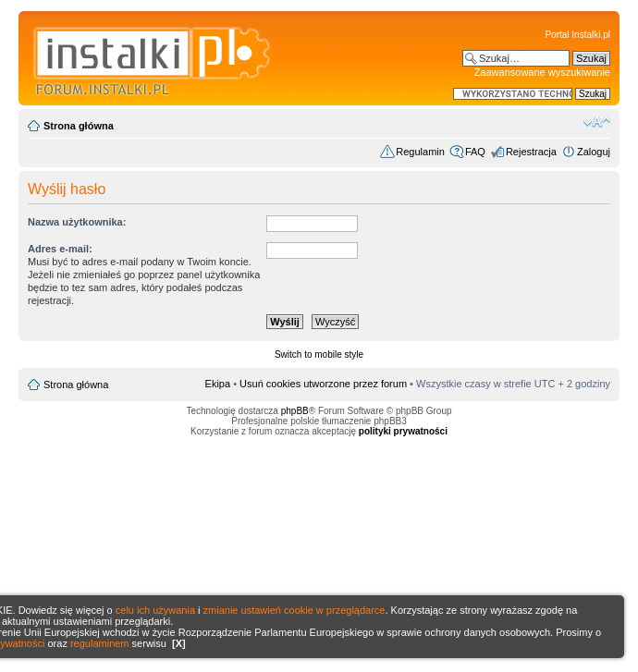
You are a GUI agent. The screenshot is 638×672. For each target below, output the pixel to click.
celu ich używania (155, 610)
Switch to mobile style (319, 354)
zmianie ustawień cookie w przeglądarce (294, 610)
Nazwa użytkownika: (77, 222)
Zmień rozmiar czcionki (597, 122)
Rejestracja (531, 152)
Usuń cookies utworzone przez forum (323, 384)
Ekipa (218, 384)
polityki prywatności (403, 431)
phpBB (295, 411)
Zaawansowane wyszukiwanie (542, 72)
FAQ (475, 152)
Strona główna (79, 126)
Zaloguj (594, 152)
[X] (179, 643)
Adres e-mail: (60, 249)
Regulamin (420, 152)
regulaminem (100, 643)
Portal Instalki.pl (577, 35)
